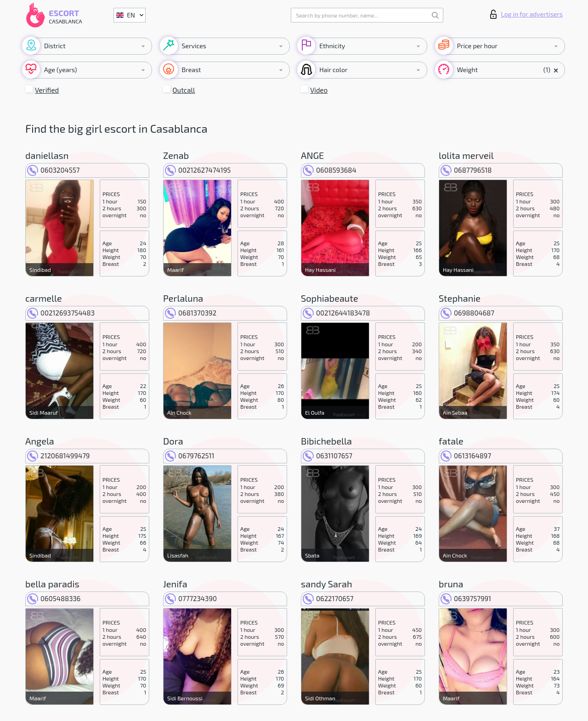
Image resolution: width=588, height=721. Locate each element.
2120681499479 (58, 456)
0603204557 (53, 170)
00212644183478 (336, 313)
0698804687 (467, 313)
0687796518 (466, 170)
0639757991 (466, 598)
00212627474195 (198, 170)
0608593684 (330, 170)
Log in (526, 14)
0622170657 (328, 598)
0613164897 (466, 456)
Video (319, 90)
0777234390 (191, 598)
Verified (47, 90)
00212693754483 (61, 313)
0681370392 (191, 313)
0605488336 (54, 598)
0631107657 (328, 456)
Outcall (184, 90)
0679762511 (190, 456)
